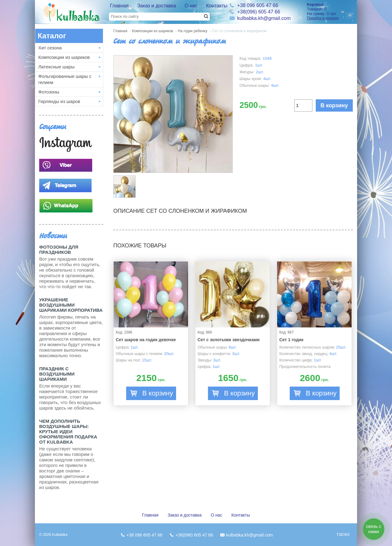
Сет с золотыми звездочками (229, 340)
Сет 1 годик (291, 340)
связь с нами (374, 529)
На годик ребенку (193, 31)
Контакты (217, 6)
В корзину (334, 105)
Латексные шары (56, 67)
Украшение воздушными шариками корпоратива (71, 305)
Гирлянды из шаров (59, 101)
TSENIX (343, 535)
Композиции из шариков (64, 57)
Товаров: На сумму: (330, 11)
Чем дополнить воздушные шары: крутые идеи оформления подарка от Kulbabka (68, 431)
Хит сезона (50, 48)
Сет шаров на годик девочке (146, 340)
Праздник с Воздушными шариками (57, 374)
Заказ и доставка (157, 6)
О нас (191, 6)
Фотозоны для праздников (59, 250)
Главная (119, 6)
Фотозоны (49, 92)
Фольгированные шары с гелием (65, 79)
